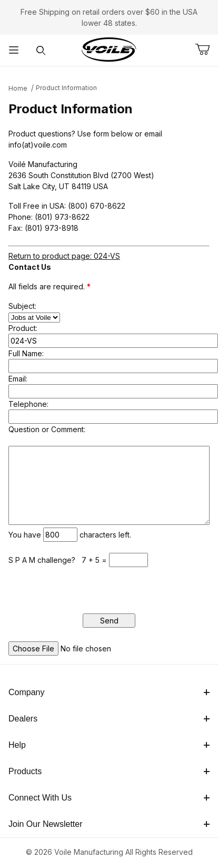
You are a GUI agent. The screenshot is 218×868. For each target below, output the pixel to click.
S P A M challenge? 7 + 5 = (59, 560)
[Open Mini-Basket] (206, 50)
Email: (18, 379)
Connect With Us (109, 798)
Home (18, 88)
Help (109, 745)
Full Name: (26, 353)
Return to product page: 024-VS (64, 256)
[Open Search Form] (41, 50)
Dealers (109, 719)
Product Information (66, 88)
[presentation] (88, 588)
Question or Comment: (47, 429)
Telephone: (28, 404)
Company (109, 692)
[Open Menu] (14, 50)
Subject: (22, 306)
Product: (23, 328)
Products (109, 771)
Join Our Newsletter (109, 824)
